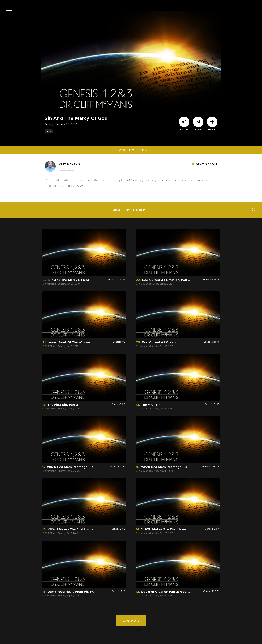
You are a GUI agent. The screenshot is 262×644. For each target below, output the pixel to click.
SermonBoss (137, 630)
